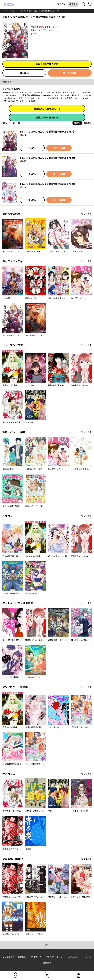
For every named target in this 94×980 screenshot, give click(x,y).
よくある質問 (9, 957)
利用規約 (22, 957)
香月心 (56, 27)
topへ (47, 945)
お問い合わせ (74, 957)
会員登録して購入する (47, 64)
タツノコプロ (45, 27)
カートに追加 (70, 73)
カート (47, 977)
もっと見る (86, 214)
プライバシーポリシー (55, 957)
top (4, 11)
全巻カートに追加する (47, 117)
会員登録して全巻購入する (47, 109)
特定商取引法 (35, 957)
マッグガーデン (46, 30)
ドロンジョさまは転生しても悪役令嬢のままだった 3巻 (47, 184)
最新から (88, 123)
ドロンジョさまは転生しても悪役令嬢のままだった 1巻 (47, 132)
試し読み (24, 73)
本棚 (78, 977)
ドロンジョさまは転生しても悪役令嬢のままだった (40, 11)
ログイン (61, 4)
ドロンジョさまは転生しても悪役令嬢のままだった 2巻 (47, 158)
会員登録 (73, 4)
